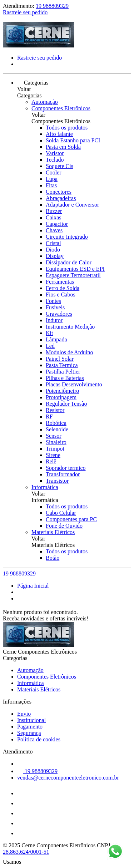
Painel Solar (60, 359)
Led (50, 346)
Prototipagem (61, 397)
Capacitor (57, 224)
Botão (53, 558)
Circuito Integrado (67, 237)
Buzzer (54, 211)
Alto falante (59, 134)
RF (49, 417)
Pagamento (30, 727)
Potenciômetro (62, 391)
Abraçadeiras (61, 198)
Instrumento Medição (70, 327)
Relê (51, 461)
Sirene (53, 455)
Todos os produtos (67, 128)
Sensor (54, 436)
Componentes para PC (71, 519)
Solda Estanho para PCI (73, 140)
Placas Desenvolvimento (74, 384)
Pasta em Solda (63, 147)
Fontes (53, 301)
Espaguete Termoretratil (73, 275)
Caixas (54, 217)
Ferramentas (60, 282)
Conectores (59, 192)
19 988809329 (52, 6)
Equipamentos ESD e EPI (75, 269)
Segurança (29, 733)
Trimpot (55, 449)
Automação (45, 102)
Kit (49, 333)
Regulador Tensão (66, 404)
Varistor (55, 153)
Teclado (55, 160)
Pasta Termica (62, 365)
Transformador (63, 474)
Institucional (31, 720)
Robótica (56, 423)
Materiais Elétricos (53, 532)
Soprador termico (66, 468)
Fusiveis (55, 307)
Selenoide (57, 429)
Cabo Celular (61, 513)
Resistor (55, 410)
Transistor (57, 481)
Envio (24, 714)
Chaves (54, 230)
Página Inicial (33, 586)
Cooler (54, 172)
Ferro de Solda (63, 288)
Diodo (53, 250)
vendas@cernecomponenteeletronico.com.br (68, 778)
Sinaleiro (56, 442)
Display (55, 256)
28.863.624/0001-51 (26, 852)
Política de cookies (39, 739)
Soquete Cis (59, 166)
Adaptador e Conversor (72, 205)
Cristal (53, 243)
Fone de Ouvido (64, 526)
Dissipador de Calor (69, 262)
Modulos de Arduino (69, 352)
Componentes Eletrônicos (61, 108)
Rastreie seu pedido (25, 12)
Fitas (51, 185)
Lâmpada (56, 339)
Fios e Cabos (61, 295)
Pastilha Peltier (63, 372)
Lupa (52, 179)
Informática (45, 487)
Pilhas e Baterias (65, 378)
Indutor (54, 320)
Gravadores (59, 314)
